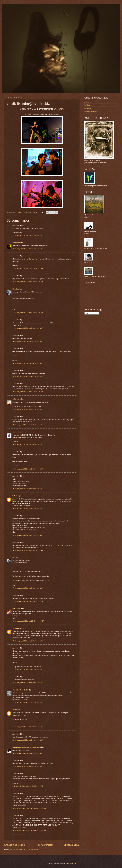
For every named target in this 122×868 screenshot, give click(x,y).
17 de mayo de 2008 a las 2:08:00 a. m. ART (28, 588)
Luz (14, 558)
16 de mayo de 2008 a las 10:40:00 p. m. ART (28, 550)
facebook (88, 105)
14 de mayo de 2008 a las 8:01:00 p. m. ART (28, 376)
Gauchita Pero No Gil (20, 690)
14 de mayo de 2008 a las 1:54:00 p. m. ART (28, 363)
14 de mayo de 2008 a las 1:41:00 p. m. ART (28, 341)
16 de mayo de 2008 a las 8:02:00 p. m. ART (28, 509)
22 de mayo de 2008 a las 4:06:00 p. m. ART (28, 683)
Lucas (15, 710)
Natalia (15, 289)
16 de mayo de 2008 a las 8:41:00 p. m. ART (28, 535)
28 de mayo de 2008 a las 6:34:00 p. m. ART (28, 740)
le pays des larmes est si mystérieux (26, 747)
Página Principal (45, 845)
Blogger (73, 863)
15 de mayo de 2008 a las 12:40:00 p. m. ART (28, 392)
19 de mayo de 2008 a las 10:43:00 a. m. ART (28, 621)
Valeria (15, 496)
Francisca (16, 243)
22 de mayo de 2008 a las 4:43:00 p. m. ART (28, 703)
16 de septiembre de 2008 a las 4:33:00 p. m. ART (30, 808)
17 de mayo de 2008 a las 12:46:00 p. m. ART (28, 601)
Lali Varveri (17, 608)
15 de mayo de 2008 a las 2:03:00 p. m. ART (28, 409)
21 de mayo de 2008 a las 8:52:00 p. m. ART (28, 670)
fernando (16, 628)
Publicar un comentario (18, 835)
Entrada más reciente (15, 845)
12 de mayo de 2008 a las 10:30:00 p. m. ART (28, 282)
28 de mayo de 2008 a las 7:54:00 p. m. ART (28, 753)
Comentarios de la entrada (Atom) (26, 850)
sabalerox (16, 399)
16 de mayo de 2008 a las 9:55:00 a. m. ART (28, 445)
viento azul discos (91, 111)
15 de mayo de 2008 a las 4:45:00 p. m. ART (28, 425)
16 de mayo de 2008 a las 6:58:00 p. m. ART (28, 489)
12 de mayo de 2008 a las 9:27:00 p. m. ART (28, 249)
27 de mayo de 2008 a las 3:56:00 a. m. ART (28, 727)
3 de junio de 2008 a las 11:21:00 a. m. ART (28, 786)
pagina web (88, 102)
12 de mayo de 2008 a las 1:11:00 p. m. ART (28, 236)
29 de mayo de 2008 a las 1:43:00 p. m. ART (28, 766)
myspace (88, 108)
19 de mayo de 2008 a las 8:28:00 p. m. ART (28, 641)
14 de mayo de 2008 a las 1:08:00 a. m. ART (28, 328)
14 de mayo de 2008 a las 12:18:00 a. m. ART (28, 313)
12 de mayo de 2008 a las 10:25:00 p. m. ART (28, 269)
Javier (15, 432)
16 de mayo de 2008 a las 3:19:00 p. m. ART (28, 469)
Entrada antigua (72, 845)
